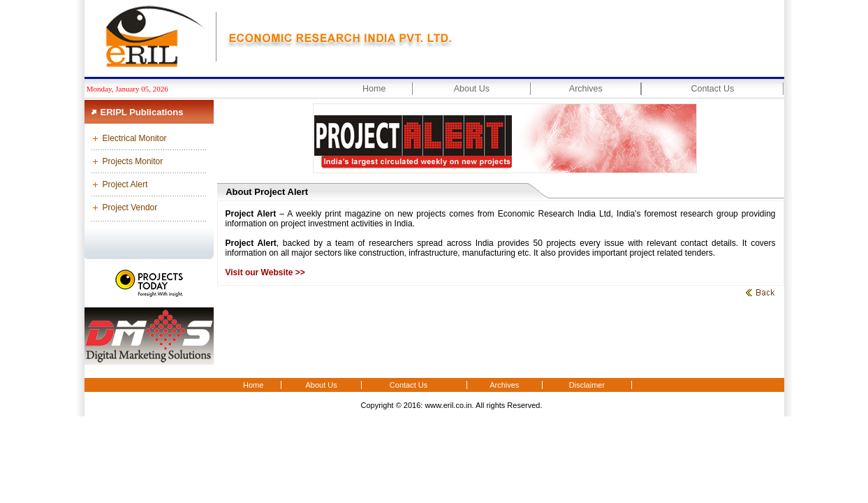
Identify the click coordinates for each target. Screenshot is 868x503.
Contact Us (712, 89)
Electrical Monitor (135, 138)
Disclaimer (587, 385)
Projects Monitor (133, 161)
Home (374, 89)
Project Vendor (130, 207)
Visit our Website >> (265, 272)
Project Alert (125, 184)
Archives (586, 89)
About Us (472, 89)
